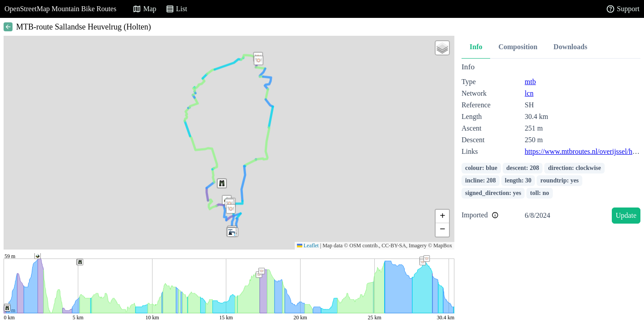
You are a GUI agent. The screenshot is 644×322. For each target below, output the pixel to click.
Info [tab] (476, 47)
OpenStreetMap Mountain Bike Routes (60, 9)
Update (626, 215)
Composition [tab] (518, 47)
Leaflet (308, 246)
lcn (529, 93)
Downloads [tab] (571, 47)
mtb (530, 82)
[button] (231, 209)
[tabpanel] (551, 145)
